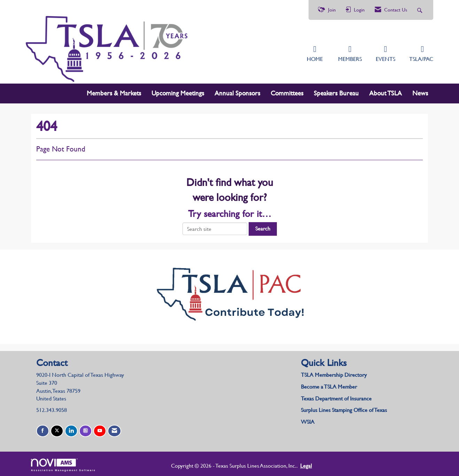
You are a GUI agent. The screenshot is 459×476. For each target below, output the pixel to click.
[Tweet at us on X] (57, 430)
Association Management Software (63, 463)
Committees (287, 92)
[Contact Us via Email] (114, 430)
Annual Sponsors (237, 92)
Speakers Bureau (336, 92)
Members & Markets (114, 92)
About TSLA (386, 92)
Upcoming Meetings (178, 92)
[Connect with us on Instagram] (85, 430)
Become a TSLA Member (329, 385)
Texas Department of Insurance (337, 397)
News (420, 92)
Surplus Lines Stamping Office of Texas (344, 409)
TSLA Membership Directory (334, 373)
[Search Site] (421, 10)
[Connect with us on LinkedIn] (71, 430)
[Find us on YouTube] (100, 430)
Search (263, 227)
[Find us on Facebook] (43, 430)
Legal (288, 464)
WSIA (308, 420)
